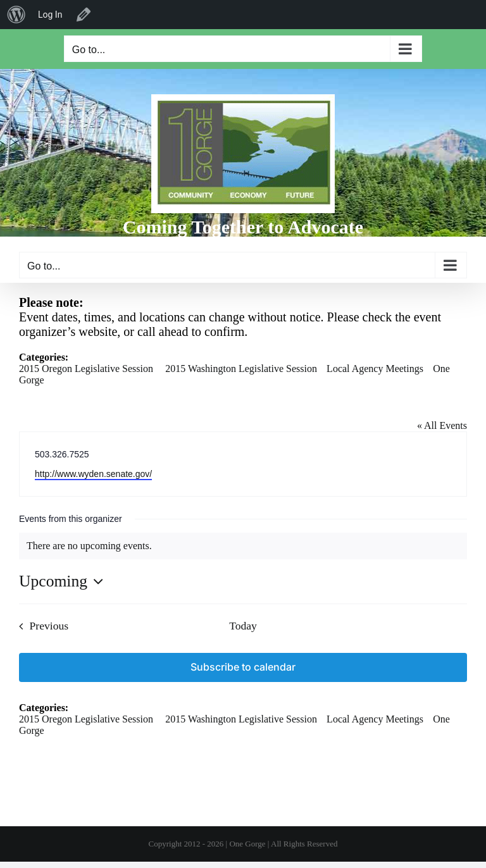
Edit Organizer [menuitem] (84, 15)
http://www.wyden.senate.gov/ (93, 474)
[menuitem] (16, 15)
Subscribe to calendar (243, 667)
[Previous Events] (40, 626)
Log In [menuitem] (50, 15)
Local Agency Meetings (375, 369)
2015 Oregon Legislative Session (86, 369)
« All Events (442, 425)
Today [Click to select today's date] (243, 626)
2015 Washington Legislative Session (241, 369)
